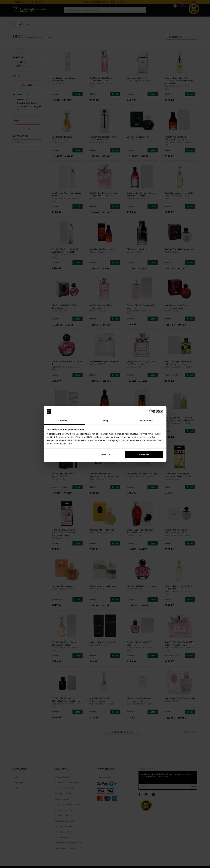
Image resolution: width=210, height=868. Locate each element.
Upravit (105, 454)
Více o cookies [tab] (146, 421)
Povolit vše (144, 454)
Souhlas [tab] (64, 421)
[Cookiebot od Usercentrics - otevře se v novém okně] (151, 412)
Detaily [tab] (105, 421)
